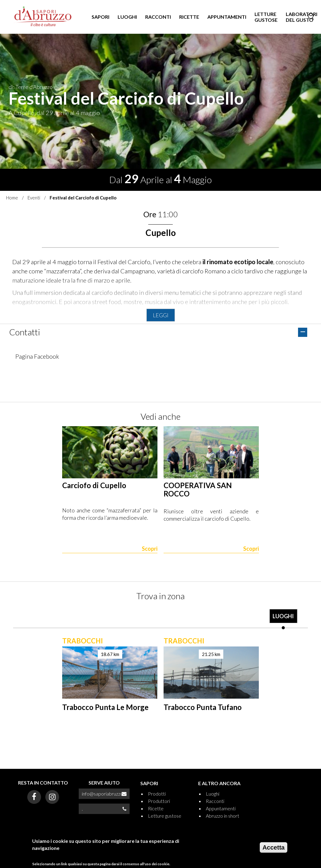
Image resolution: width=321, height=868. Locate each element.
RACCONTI (158, 17)
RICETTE (189, 17)
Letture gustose (165, 816)
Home (12, 198)
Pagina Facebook (37, 356)
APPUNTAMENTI (227, 17)
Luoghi (213, 794)
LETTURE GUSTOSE (266, 17)
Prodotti (157, 794)
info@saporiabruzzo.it (104, 794)
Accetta (274, 850)
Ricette (156, 808)
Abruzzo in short (223, 816)
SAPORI (100, 17)
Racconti (215, 801)
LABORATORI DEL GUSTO (302, 17)
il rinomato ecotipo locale (238, 262)
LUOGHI (127, 17)
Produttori (159, 801)
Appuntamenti (221, 808)
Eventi (34, 198)
